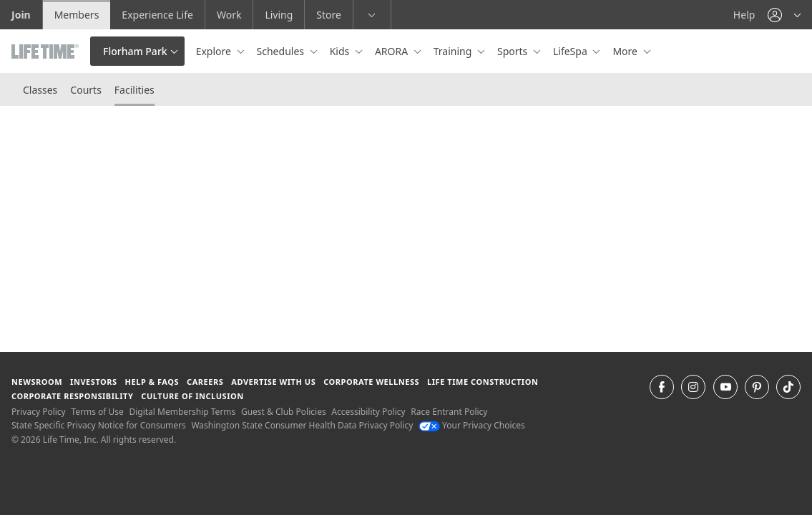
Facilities (134, 90)
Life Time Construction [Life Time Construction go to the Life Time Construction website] (483, 382)
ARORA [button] (393, 51)
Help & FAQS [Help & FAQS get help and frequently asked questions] (152, 382)
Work (229, 15)
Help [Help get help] (744, 15)
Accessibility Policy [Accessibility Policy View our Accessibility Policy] (368, 412)
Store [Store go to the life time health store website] (329, 15)
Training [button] (454, 51)
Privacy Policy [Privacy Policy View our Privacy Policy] (39, 412)
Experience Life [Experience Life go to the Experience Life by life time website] (157, 15)
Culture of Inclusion (192, 396)
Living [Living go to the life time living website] (279, 15)
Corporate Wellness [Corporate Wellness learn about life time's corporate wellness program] (371, 382)
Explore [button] (215, 51)
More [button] (626, 51)
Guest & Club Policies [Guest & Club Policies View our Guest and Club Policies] (284, 412)
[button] (784, 15)
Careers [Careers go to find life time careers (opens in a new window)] (205, 382)
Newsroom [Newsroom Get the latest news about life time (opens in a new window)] (37, 382)
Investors (94, 382)
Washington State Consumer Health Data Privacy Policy (302, 425)
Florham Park (135, 51)
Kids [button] (341, 51)
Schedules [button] (282, 51)
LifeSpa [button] (571, 51)
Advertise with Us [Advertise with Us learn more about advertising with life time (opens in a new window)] (273, 382)
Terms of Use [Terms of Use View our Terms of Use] (97, 412)
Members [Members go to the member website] (77, 15)
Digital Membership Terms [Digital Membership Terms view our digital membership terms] (182, 412)
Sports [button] (514, 51)
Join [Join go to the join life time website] (21, 15)
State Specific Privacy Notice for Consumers (99, 425)
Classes (40, 90)
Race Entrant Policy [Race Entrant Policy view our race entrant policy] (449, 412)
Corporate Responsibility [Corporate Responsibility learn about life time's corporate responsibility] (72, 396)
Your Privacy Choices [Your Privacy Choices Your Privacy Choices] (472, 425)
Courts (86, 90)
